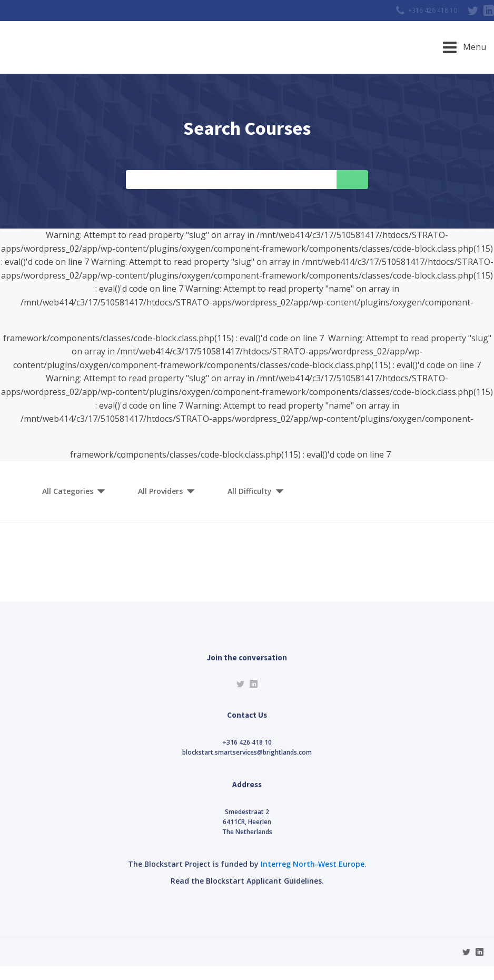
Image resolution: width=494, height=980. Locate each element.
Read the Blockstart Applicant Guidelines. (247, 881)
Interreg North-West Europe (313, 864)
